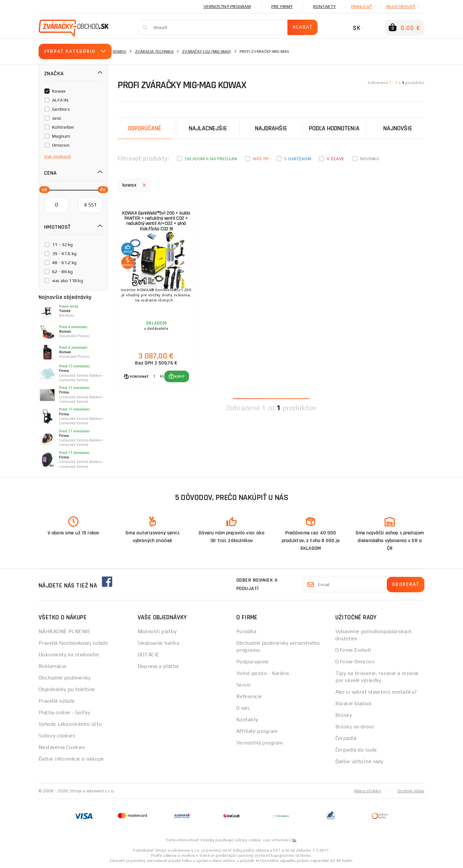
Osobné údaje (410, 791)
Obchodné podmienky (65, 678)
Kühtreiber (63, 127)
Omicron (61, 145)
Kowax (59, 91)
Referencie (249, 696)
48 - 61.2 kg (64, 263)
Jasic (57, 118)
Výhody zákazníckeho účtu (70, 724)
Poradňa (246, 631)
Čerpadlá (346, 738)
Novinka (370, 159)
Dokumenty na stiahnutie (69, 655)
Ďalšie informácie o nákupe (71, 759)
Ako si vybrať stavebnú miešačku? (376, 692)
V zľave (336, 159)
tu (294, 840)
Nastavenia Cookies (62, 747)
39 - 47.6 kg (64, 254)
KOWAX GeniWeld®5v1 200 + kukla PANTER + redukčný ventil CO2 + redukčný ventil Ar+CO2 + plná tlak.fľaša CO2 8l (156, 225)
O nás (243, 708)
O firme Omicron (355, 662)
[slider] (42, 189)
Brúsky (344, 715)
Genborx (61, 109)
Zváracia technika (154, 51)
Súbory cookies (57, 736)
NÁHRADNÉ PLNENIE (64, 631)
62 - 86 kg (63, 272)
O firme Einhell (353, 650)
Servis (244, 685)
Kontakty (324, 6)
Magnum (61, 136)
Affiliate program (257, 731)
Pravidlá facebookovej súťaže (73, 643)
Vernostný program (227, 6)
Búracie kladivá (353, 703)
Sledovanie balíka (158, 643)
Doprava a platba (158, 666)
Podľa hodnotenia (334, 128)
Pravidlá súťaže (57, 701)
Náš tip (261, 159)
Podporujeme (253, 662)
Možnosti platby (157, 631)
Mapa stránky (366, 791)
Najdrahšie (271, 128)
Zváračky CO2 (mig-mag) (207, 51)
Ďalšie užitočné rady (359, 761)
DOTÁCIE (149, 655)
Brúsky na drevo (355, 727)
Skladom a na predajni (211, 159)
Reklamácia (52, 666)
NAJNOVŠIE (398, 128)
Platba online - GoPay (64, 712)
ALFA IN (60, 100)
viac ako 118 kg (68, 281)
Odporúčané (144, 128)
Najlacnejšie (208, 128)
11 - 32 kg (63, 245)
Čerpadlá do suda (356, 750)
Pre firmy (282, 6)
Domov (119, 51)
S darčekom (298, 159)
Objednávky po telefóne (67, 689)
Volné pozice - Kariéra (263, 673)
